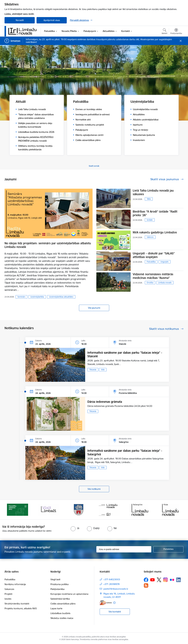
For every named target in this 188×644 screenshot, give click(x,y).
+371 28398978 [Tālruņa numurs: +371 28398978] (112, 584)
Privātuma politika (59, 584)
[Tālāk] (177, 510)
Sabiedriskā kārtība (60, 599)
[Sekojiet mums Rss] (146, 585)
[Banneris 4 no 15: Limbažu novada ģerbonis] (109, 509)
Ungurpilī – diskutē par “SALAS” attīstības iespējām (154, 255)
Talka (149, 199)
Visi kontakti (115, 612)
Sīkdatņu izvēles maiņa (62, 618)
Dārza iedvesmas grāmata (105, 402)
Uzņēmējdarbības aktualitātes (61, 297)
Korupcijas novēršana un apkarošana (69, 594)
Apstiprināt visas (52, 20)
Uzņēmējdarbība (37, 297)
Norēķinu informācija (15, 584)
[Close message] (181, 41)
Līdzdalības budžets (60, 613)
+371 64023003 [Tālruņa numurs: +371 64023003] (112, 579)
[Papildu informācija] (114, 603)
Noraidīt (20, 20)
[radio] (75, 528)
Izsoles (8, 599)
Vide (103, 370)
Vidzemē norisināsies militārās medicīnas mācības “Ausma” (153, 276)
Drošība (150, 283)
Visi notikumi (94, 489)
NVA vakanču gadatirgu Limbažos (155, 232)
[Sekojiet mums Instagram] (166, 580)
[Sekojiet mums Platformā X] (159, 580)
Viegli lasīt (55, 579)
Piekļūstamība (57, 589)
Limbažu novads (165, 283)
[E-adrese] (106, 603)
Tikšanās (93, 370)
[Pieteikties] (168, 549)
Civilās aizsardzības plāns (63, 604)
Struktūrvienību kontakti (17, 604)
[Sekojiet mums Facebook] (146, 580)
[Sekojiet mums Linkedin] (178, 580)
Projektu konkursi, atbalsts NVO (21, 608)
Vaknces (150, 237)
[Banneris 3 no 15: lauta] (79, 509)
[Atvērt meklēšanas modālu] (165, 32)
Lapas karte (56, 608)
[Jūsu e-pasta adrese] (124, 549)
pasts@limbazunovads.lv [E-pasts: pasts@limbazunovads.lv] (116, 589)
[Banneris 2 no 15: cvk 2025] (48, 509)
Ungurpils (165, 262)
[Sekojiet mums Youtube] (153, 580)
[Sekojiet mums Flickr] (172, 580)
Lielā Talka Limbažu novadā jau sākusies (153, 192)
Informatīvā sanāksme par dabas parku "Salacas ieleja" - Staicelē (125, 354)
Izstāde (150, 220)
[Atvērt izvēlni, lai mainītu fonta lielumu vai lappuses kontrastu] (176, 32)
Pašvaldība (151, 262)
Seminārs (21, 297)
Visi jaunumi (94, 308)
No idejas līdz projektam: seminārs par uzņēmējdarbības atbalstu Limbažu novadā (48, 245)
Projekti (8, 594)
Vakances (9, 589)
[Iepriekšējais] (11, 510)
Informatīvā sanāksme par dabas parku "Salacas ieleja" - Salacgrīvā (125, 452)
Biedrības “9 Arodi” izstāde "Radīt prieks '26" (155, 213)
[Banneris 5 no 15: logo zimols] (140, 509)
